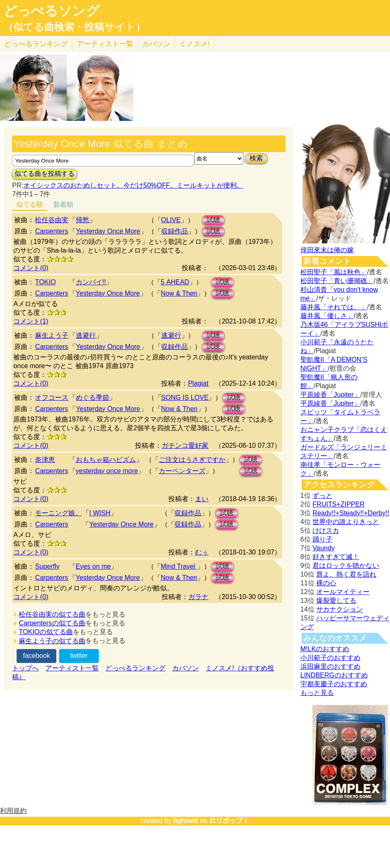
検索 (256, 158)
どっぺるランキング (135, 668)
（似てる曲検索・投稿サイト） (74, 27)
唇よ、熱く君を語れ (346, 574)
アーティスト (105, 44)
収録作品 (175, 231)
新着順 (63, 204)
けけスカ (326, 531)
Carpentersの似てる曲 (52, 623)
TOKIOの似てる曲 (46, 632)
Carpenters (51, 231)
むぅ (202, 552)
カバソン (156, 44)
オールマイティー (343, 592)
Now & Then (179, 293)
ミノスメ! (194, 44)
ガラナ (198, 597)
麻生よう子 (52, 335)
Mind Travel (179, 566)
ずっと (322, 495)
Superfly (47, 566)
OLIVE (171, 220)
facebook (36, 656)
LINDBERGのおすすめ (334, 675)
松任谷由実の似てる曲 (52, 614)
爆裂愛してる (336, 601)
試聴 (213, 220)
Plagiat (198, 383)
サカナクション (340, 609)
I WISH (100, 513)
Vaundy (324, 548)
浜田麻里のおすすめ (330, 666)
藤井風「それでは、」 (334, 307)
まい (202, 499)
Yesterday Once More (108, 231)
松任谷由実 (52, 220)
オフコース (52, 398)
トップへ (25, 668)
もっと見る (317, 693)
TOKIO (45, 282)
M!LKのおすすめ (325, 649)
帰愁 (82, 220)
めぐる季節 (92, 398)
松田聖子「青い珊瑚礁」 (337, 281)
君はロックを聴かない (346, 566)
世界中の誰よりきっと (346, 522)
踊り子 (322, 539)
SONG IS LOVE (185, 398)
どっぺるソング (51, 11)
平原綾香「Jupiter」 (330, 395)
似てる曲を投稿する (45, 174)
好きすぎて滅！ (336, 557)
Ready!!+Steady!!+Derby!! (351, 513)
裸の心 (326, 583)
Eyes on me (93, 566)
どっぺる (36, 44)
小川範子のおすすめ (330, 658)
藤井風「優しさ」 (327, 316)
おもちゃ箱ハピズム (106, 460)
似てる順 (30, 204)
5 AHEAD (175, 282)
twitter (79, 656)
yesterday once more (107, 471)
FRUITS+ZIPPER (339, 504)
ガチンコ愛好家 (185, 445)
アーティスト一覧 (72, 668)
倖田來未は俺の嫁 (327, 250)
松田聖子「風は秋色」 (334, 272)
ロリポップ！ (229, 821)
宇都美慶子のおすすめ (334, 684)
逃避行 (86, 335)
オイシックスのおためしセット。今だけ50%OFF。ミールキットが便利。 (133, 185)
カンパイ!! (91, 282)
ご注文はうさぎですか (192, 460)
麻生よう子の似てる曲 (52, 641)
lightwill (186, 821)
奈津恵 (45, 460)
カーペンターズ (182, 471)
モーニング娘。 (58, 513)
